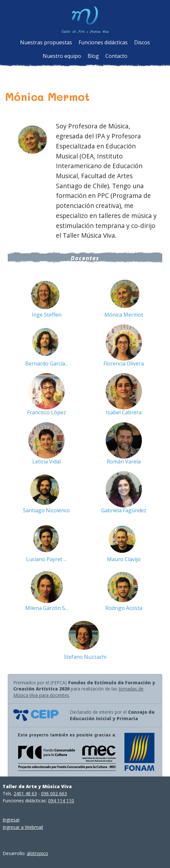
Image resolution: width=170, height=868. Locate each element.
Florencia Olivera (124, 363)
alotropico (37, 853)
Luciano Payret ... (46, 559)
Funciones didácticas (103, 42)
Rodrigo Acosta (124, 608)
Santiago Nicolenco (46, 510)
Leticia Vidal (47, 461)
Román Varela (124, 461)
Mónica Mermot (124, 315)
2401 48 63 (25, 793)
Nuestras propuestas (46, 42)
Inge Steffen (47, 315)
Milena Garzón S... (47, 608)
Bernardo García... (47, 363)
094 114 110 (61, 801)
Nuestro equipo (62, 56)
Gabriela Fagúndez (124, 510)
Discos (142, 42)
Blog (93, 56)
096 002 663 (54, 793)
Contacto (116, 56)
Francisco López (47, 412)
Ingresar (11, 820)
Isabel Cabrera (124, 412)
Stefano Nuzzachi (85, 657)
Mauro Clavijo (124, 559)
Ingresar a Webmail (23, 827)
